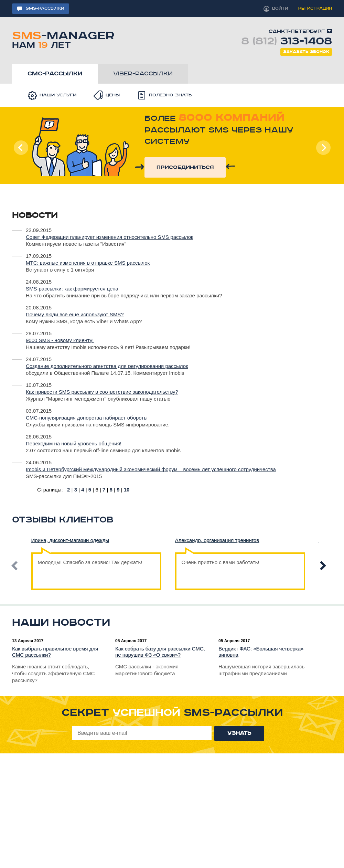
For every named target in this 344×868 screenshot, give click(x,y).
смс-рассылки (55, 74)
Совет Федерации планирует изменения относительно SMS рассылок (110, 237)
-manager (63, 39)
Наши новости (61, 623)
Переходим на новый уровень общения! (74, 443)
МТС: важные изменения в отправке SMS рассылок (88, 263)
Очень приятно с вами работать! (221, 559)
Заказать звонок (306, 52)
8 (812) (287, 41)
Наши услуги (58, 95)
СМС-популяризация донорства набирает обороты (87, 418)
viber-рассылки (143, 74)
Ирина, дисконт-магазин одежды (70, 540)
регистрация (315, 8)
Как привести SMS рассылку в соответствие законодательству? (102, 392)
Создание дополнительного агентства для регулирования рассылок (107, 366)
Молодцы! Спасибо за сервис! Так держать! (90, 559)
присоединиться (185, 167)
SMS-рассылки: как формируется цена (72, 289)
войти (280, 8)
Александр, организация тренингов (217, 540)
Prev (21, 148)
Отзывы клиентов (63, 520)
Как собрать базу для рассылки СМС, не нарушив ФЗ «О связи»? (160, 652)
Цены (113, 95)
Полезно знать (170, 95)
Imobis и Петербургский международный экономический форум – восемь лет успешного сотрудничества (151, 469)
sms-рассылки (45, 8)
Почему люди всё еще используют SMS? (75, 314)
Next (323, 148)
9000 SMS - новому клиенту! (60, 340)
